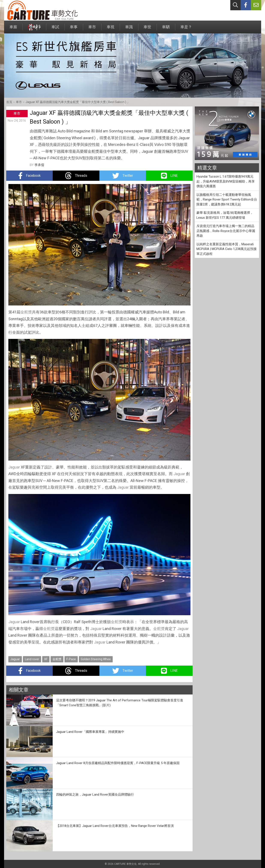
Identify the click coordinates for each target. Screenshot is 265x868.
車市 (92, 29)
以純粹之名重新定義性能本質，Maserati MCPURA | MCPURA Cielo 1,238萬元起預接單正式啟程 (227, 249)
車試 (55, 29)
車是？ (186, 29)
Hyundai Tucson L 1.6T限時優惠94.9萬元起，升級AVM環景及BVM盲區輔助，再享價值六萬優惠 (226, 181)
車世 (147, 29)
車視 (111, 29)
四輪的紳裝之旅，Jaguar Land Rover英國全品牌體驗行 (95, 795)
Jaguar (14, 467)
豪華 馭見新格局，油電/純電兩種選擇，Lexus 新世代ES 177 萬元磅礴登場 (225, 215)
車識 (129, 29)
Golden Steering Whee (96, 659)
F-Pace (71, 659)
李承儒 (39, 165)
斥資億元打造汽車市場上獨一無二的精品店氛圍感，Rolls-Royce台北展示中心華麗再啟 (226, 231)
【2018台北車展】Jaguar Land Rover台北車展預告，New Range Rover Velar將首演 (115, 826)
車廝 (13, 29)
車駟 (166, 29)
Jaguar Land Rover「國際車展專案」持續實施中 (90, 732)
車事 (74, 29)
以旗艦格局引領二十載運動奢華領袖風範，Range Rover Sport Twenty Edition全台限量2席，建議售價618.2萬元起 (227, 200)
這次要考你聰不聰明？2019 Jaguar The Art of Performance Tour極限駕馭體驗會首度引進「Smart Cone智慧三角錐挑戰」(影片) (120, 703)
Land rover (32, 659)
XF (46, 659)
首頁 (9, 102)
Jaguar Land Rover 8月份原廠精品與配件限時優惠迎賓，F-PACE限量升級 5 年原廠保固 (118, 763)
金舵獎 (26, 312)
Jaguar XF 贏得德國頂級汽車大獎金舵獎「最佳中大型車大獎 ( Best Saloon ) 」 (78, 102)
